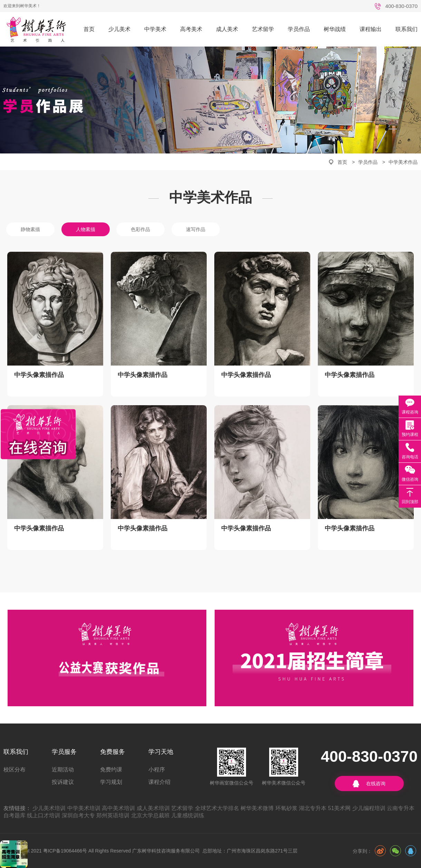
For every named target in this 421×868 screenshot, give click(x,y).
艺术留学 (263, 29)
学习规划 (111, 782)
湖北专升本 (313, 808)
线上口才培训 (43, 815)
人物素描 (86, 229)
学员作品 (299, 29)
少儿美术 (119, 29)
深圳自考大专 (78, 815)
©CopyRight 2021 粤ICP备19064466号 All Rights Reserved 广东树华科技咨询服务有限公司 (102, 851)
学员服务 (64, 752)
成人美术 (227, 29)
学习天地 (161, 752)
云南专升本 (401, 808)
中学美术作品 (403, 162)
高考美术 (191, 29)
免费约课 (111, 770)
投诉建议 (63, 782)
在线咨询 (376, 784)
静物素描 (30, 229)
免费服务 (112, 752)
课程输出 (371, 29)
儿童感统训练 (188, 815)
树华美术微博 (257, 808)
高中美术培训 (118, 808)
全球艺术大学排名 (217, 808)
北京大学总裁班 (150, 815)
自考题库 (14, 815)
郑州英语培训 (113, 815)
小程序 (157, 770)
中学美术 (155, 29)
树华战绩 (335, 29)
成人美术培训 (153, 808)
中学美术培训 (84, 808)
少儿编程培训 (369, 808)
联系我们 (407, 29)
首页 (89, 29)
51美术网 (340, 808)
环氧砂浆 (286, 808)
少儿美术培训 (49, 808)
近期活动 (63, 770)
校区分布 (14, 770)
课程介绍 (159, 782)
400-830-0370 (402, 6)
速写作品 (196, 229)
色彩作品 (140, 229)
